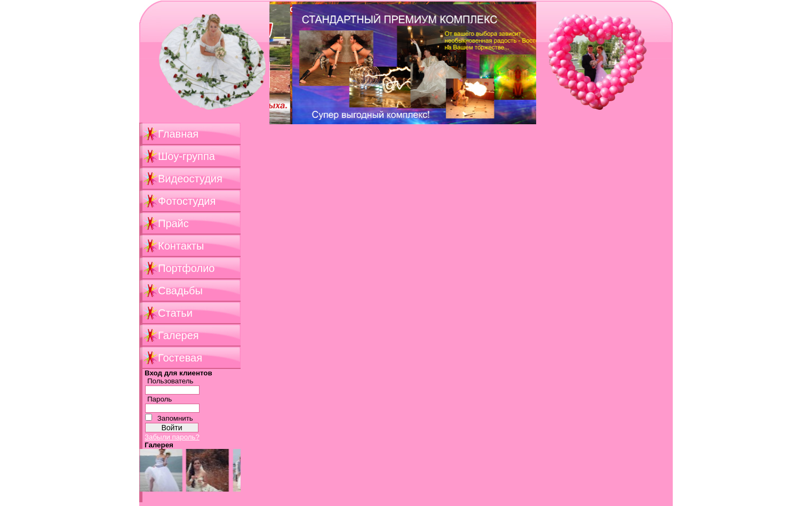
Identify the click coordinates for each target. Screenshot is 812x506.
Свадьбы (180, 291)
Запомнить (175, 418)
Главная (178, 134)
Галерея (178, 335)
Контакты (181, 246)
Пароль (160, 399)
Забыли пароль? (172, 437)
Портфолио (186, 268)
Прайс (173, 223)
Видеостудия (190, 179)
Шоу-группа (186, 156)
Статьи (175, 313)
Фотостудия (187, 201)
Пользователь (170, 381)
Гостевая (180, 358)
